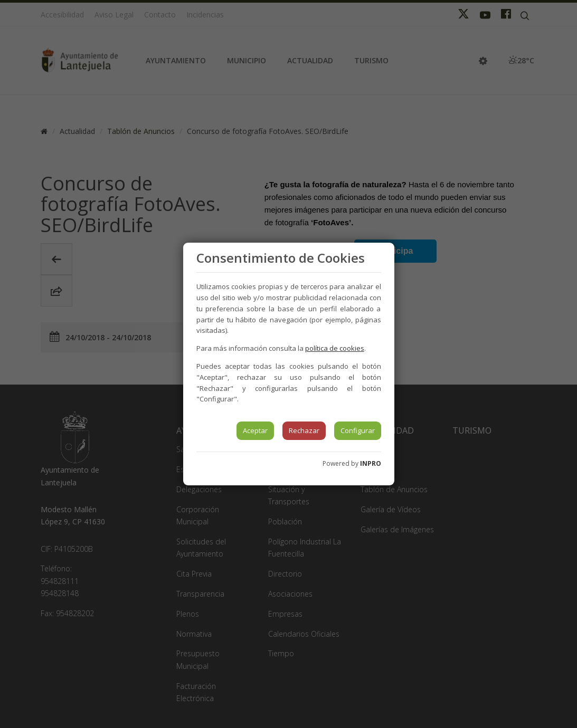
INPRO (371, 463)
